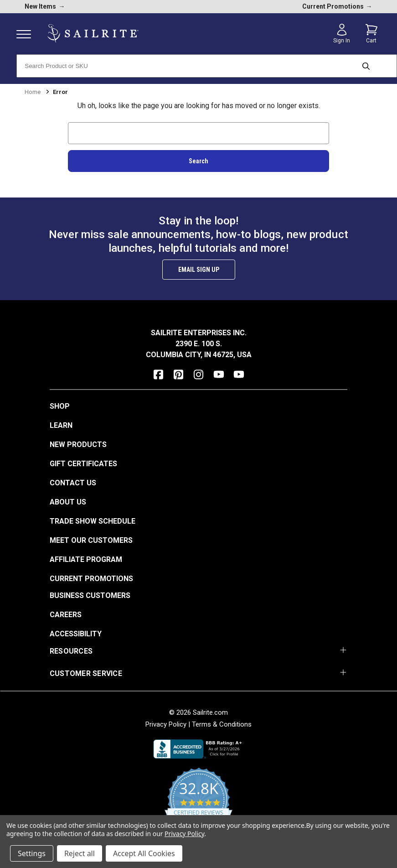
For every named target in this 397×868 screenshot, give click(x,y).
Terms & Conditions (222, 724)
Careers (66, 615)
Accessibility (76, 634)
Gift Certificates (83, 464)
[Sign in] (342, 34)
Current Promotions (91, 579)
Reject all (80, 853)
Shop (60, 406)
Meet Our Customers (91, 540)
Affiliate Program (86, 559)
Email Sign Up (199, 270)
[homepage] (93, 34)
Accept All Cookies (144, 853)
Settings (32, 853)
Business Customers (90, 595)
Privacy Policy (166, 724)
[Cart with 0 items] (371, 34)
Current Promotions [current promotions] (337, 6)
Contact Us (73, 483)
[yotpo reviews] (198, 804)
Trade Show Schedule (93, 521)
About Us (68, 502)
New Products (78, 444)
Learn (61, 425)
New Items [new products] (45, 6)
